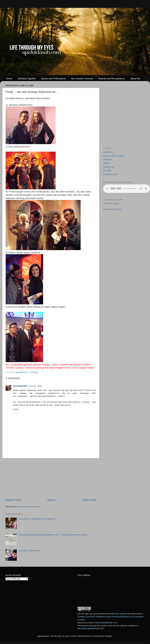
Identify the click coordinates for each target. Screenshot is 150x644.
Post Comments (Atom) (29, 507)
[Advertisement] (51, 478)
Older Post (89, 500)
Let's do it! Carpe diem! (29, 551)
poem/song (108, 167)
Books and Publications (54, 78)
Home (9, 78)
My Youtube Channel (82, 78)
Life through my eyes (111, 203)
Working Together (27, 78)
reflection (107, 160)
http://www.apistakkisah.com (91, 628)
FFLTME (107, 171)
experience (108, 152)
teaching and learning (113, 156)
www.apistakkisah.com (107, 623)
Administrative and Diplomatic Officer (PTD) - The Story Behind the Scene (53, 535)
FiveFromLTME (110, 174)
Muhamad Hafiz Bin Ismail (113, 614)
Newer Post (13, 500)
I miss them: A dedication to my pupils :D (37, 519)
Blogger (108, 636)
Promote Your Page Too (112, 209)
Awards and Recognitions (112, 78)
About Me (135, 78)
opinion (107, 163)
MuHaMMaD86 (20, 386)
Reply (16, 409)
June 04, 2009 (35, 386)
